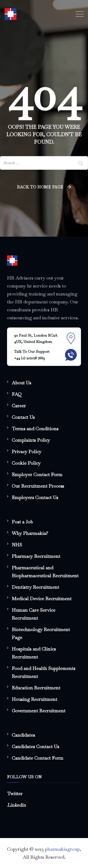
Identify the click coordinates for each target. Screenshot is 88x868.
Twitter (15, 794)
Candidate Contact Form (38, 758)
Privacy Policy (27, 452)
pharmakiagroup (62, 849)
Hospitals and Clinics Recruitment (34, 653)
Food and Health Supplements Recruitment (44, 672)
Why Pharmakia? (30, 533)
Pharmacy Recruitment (36, 556)
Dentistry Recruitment (35, 587)
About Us (21, 383)
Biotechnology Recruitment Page (41, 633)
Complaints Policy (31, 440)
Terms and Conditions (35, 429)
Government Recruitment (39, 711)
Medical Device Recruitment (42, 599)
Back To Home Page (40, 187)
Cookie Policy (26, 463)
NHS (17, 545)
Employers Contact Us (35, 497)
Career (19, 406)
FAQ (17, 394)
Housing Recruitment (34, 699)
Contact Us (23, 417)
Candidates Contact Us (35, 747)
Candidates (23, 735)
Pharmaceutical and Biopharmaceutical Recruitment (45, 572)
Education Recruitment (36, 688)
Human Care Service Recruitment (34, 614)
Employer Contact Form (37, 474)
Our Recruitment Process (38, 486)
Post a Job (22, 522)
